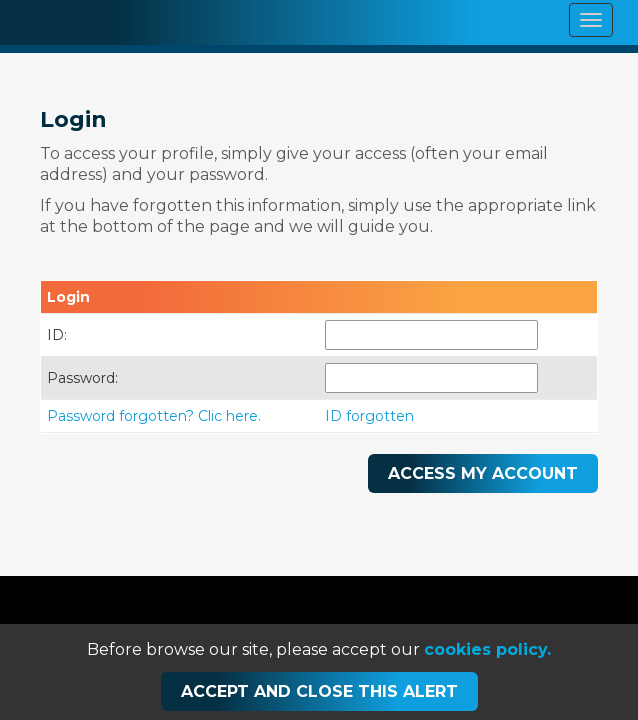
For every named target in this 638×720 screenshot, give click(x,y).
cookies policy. (487, 649)
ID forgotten (369, 416)
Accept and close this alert (319, 691)
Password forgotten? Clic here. (154, 416)
